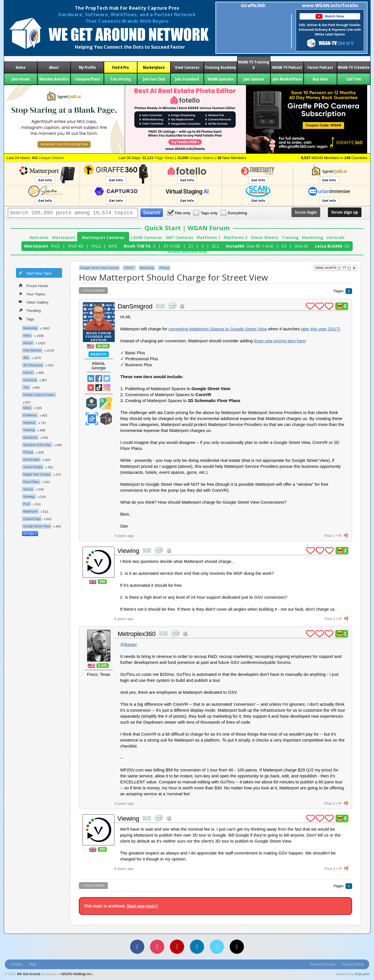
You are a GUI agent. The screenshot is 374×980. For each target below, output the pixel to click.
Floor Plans (31, 482)
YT (347, 268)
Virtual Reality (33, 467)
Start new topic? (142, 906)
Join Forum (20, 79)
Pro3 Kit (76, 246)
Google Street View (37, 526)
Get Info (45, 180)
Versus (28, 489)
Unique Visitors (48, 158)
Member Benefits (54, 79)
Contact (16, 964)
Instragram (107, 388)
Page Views (158, 158)
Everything (234, 213)
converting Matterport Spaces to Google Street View (218, 329)
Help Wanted (32, 350)
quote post (172, 306)
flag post (346, 536)
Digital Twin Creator (37, 474)
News (27, 408)
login (306, 212)
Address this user (182, 306)
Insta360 (235, 246)
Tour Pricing (121, 79)
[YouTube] (177, 947)
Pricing (28, 452)
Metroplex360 (137, 634)
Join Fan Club (154, 79)
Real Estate (31, 460)
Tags (26, 319)
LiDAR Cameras (146, 237)
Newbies (29, 423)
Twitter (107, 378)
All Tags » (30, 534)
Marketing (313, 237)
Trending (30, 310)
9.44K (102, 666)
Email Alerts (328, 268)
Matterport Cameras (103, 237)
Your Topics (32, 294)
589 (102, 582)
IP (340, 536)
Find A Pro (120, 67)
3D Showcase (33, 365)
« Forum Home (93, 291)
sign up (345, 212)
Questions (30, 437)
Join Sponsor (254, 79)
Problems (30, 415)
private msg (160, 306)
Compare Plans (87, 79)
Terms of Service (323, 964)
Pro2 (96, 246)
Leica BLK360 (329, 246)
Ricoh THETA (137, 246)
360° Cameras (179, 237)
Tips (26, 387)
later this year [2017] (320, 329)
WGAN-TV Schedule (354, 67)
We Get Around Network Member (106, 419)
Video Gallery (34, 302)
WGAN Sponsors (220, 79)
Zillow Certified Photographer (92, 419)
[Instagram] (157, 947)
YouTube (91, 388)
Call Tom (354, 79)
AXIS (113, 246)
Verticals (335, 237)
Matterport (64, 237)
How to (28, 372)
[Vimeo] (217, 947)
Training (290, 237)
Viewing (129, 551)
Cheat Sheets (264, 237)
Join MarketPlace (287, 79)
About (54, 67)
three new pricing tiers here (280, 341)
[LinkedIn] (197, 947)
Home (20, 67)
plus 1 (310, 306)
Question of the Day (37, 445)
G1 (347, 246)
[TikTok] (237, 947)
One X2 (301, 246)
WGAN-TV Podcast (287, 67)
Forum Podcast (320, 67)
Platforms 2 (236, 237)
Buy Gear (320, 79)
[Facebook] (137, 947)
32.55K (103, 346)
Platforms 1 (208, 237)
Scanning (30, 380)
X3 (284, 246)
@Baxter (129, 644)
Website (99, 354)
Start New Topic (35, 273)
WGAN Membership (187, 251)
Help (33, 964)
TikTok (99, 388)
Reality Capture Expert (39, 395)
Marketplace (154, 67)
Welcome (39, 237)
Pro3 (55, 246)
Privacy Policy (353, 964)
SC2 (215, 246)
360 (26, 358)
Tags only (206, 213)
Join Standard (187, 79)
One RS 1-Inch (260, 246)
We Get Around (28, 974)
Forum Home (33, 285)
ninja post (362, 974)
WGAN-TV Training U (254, 65)
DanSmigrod (135, 306)
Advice (28, 343)
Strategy (29, 497)
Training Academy (220, 67)
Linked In (91, 378)
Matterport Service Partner (92, 403)
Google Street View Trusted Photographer (106, 403)
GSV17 (129, 268)
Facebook (99, 378)
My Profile (87, 67)
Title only (179, 213)
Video (27, 335)
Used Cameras (187, 67)
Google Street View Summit (99, 268)
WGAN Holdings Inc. (77, 974)
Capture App (32, 519)
